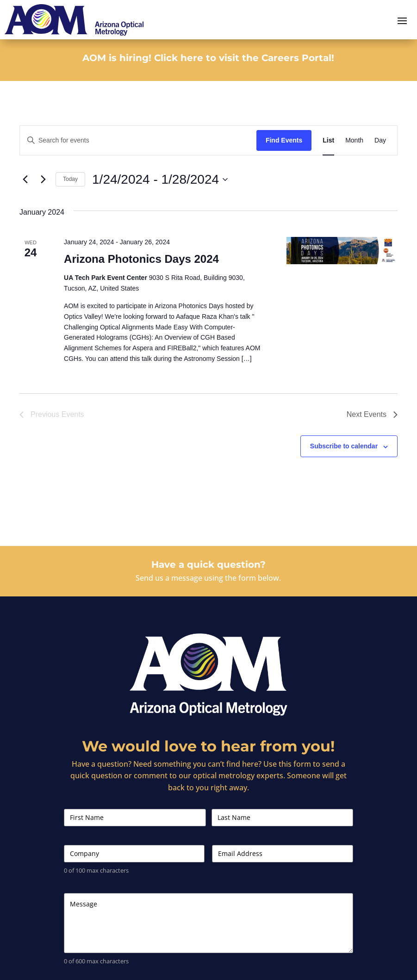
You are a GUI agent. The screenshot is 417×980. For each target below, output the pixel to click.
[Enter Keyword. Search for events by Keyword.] (138, 140)
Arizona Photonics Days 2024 (141, 259)
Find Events (284, 140)
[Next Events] (43, 180)
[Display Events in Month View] (354, 140)
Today (70, 179)
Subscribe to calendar (344, 446)
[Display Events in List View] (328, 140)
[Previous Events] (25, 180)
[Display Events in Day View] (380, 140)
